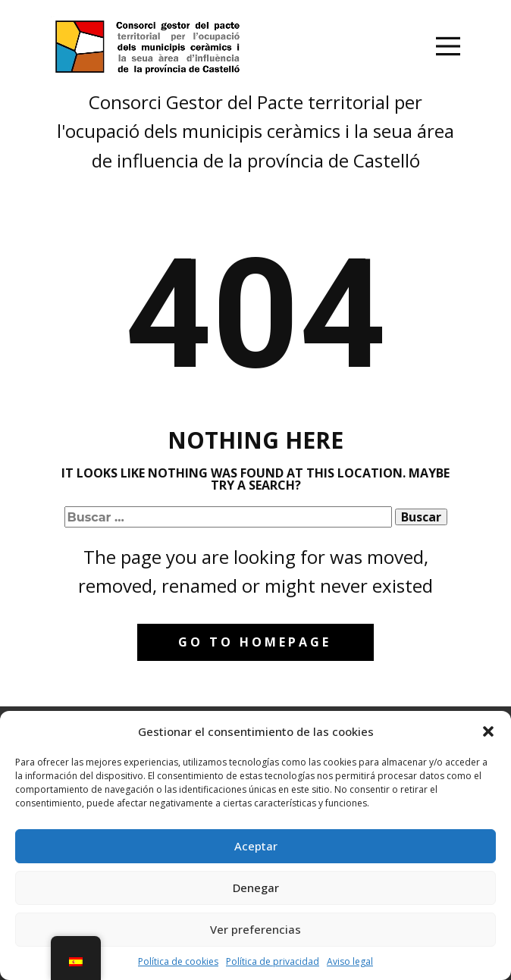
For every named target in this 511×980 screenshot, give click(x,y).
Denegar (256, 888)
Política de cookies (178, 961)
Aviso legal (350, 961)
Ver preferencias (255, 929)
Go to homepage (255, 642)
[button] (488, 731)
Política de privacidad (273, 961)
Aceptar (256, 846)
